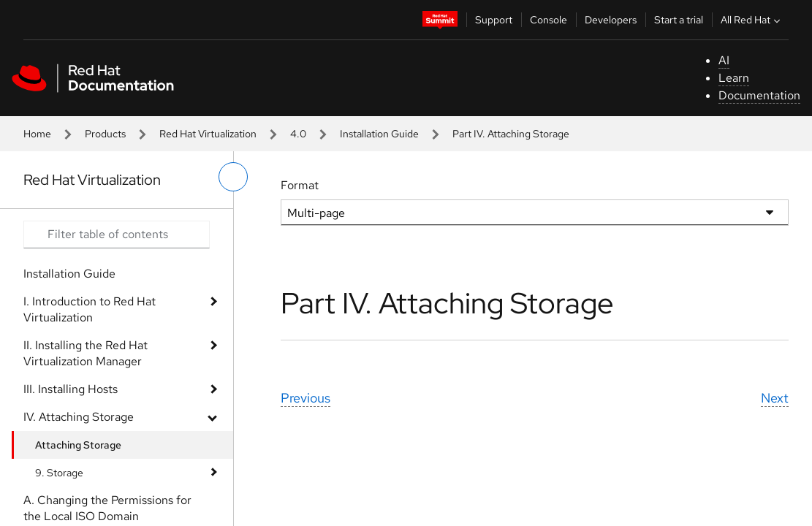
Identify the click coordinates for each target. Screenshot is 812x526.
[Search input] (117, 235)
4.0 (298, 134)
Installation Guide (379, 134)
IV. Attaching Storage (79, 417)
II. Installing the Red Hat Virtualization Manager (86, 353)
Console (549, 20)
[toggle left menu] (233, 177)
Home (37, 134)
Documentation (759, 95)
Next (775, 398)
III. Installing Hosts (71, 389)
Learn (734, 78)
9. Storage (59, 473)
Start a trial (679, 20)
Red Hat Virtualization (208, 134)
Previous (306, 398)
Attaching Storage (78, 445)
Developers (611, 20)
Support (494, 20)
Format (300, 185)
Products (105, 134)
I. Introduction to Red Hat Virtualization (90, 309)
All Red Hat (752, 20)
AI (724, 60)
